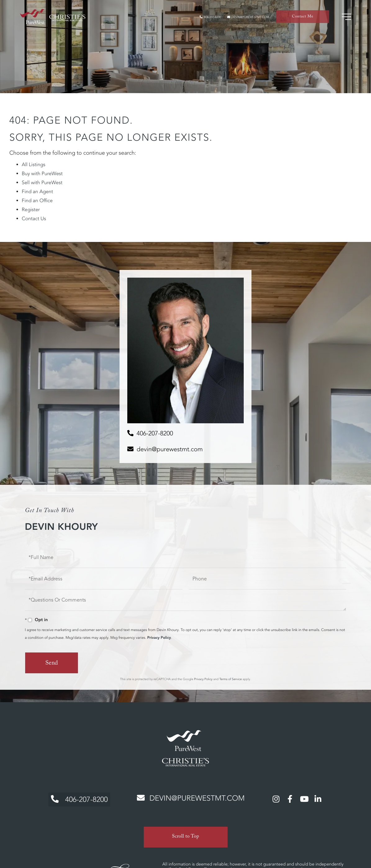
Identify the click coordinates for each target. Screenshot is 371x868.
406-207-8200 (196, 19)
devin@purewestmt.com (242, 19)
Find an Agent (37, 192)
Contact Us (34, 219)
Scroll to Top (186, 833)
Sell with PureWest (42, 183)
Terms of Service (230, 679)
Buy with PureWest (42, 174)
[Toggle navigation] (345, 19)
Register (31, 210)
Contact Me (302, 19)
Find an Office (37, 201)
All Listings (34, 165)
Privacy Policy (159, 638)
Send (51, 664)
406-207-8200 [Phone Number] (77, 798)
